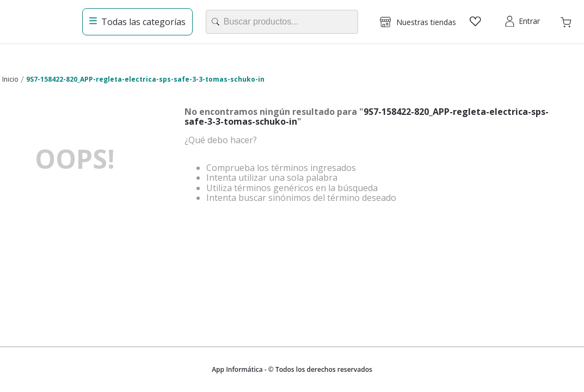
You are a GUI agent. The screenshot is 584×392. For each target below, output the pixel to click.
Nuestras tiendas (426, 22)
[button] (418, 22)
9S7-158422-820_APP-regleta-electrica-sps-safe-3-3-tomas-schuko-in (145, 79)
